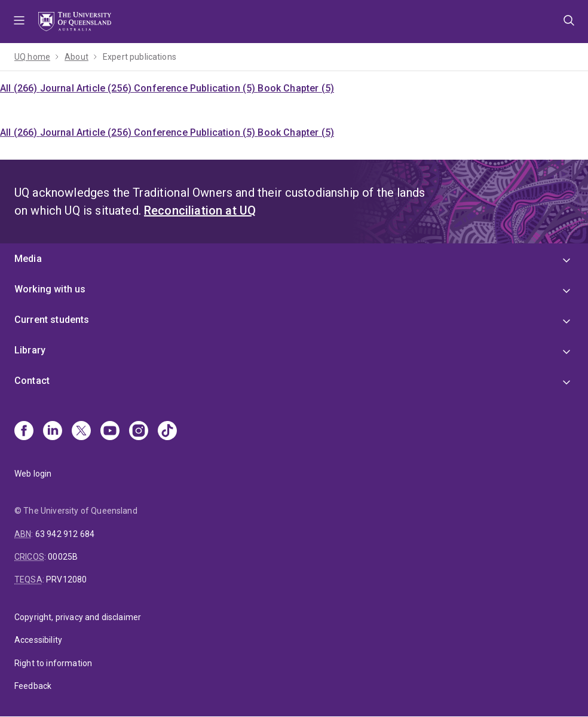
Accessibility (38, 640)
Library (30, 350)
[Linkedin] (53, 432)
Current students (52, 320)
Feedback (33, 686)
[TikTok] (167, 432)
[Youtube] (110, 432)
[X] (81, 432)
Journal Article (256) (87, 88)
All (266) (20, 88)
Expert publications (140, 57)
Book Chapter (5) (296, 88)
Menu (19, 22)
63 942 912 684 (65, 534)
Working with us (50, 289)
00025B (63, 557)
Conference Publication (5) (196, 88)
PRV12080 (66, 579)
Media (28, 259)
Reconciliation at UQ (200, 210)
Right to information (53, 663)
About (76, 57)
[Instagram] (139, 432)
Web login (33, 474)
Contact (32, 381)
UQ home (32, 57)
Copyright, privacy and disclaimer (78, 617)
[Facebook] (24, 432)
